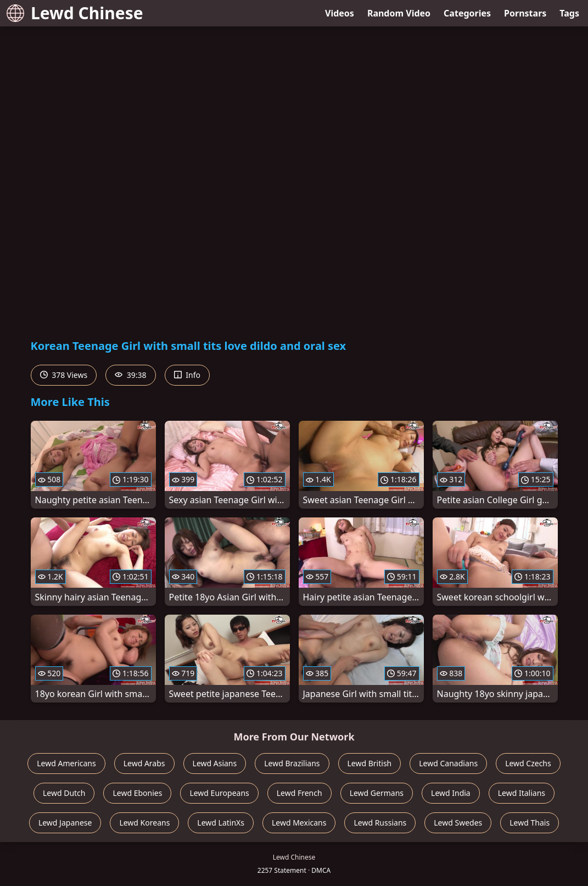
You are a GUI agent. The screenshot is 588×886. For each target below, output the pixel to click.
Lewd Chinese (75, 13)
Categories (467, 13)
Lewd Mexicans (299, 823)
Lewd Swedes (458, 823)
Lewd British (370, 763)
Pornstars (525, 13)
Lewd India (451, 793)
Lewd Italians (522, 793)
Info (187, 375)
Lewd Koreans (144, 823)
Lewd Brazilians (292, 763)
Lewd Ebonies (137, 793)
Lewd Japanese (65, 823)
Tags (569, 13)
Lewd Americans (66, 763)
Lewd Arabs (144, 763)
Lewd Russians (380, 823)
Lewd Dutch (64, 793)
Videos (340, 13)
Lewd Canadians (448, 763)
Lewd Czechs (528, 763)
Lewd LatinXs (221, 823)
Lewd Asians (215, 763)
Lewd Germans (377, 793)
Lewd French (299, 793)
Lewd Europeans (219, 793)
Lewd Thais (530, 823)
